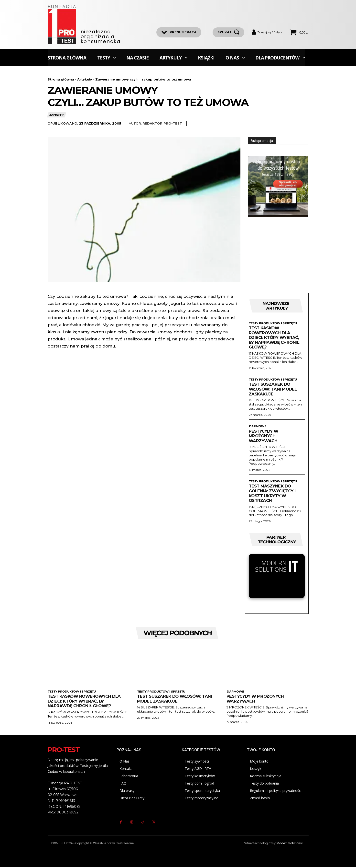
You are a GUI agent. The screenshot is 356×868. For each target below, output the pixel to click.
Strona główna (61, 79)
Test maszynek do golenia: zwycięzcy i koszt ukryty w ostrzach (273, 494)
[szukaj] (228, 32)
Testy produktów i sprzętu (273, 324)
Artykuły (85, 79)
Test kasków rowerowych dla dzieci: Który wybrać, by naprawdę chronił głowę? (275, 338)
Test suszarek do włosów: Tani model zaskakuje (274, 389)
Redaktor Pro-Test (162, 123)
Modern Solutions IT (291, 844)
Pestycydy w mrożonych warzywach (264, 436)
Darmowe (257, 427)
